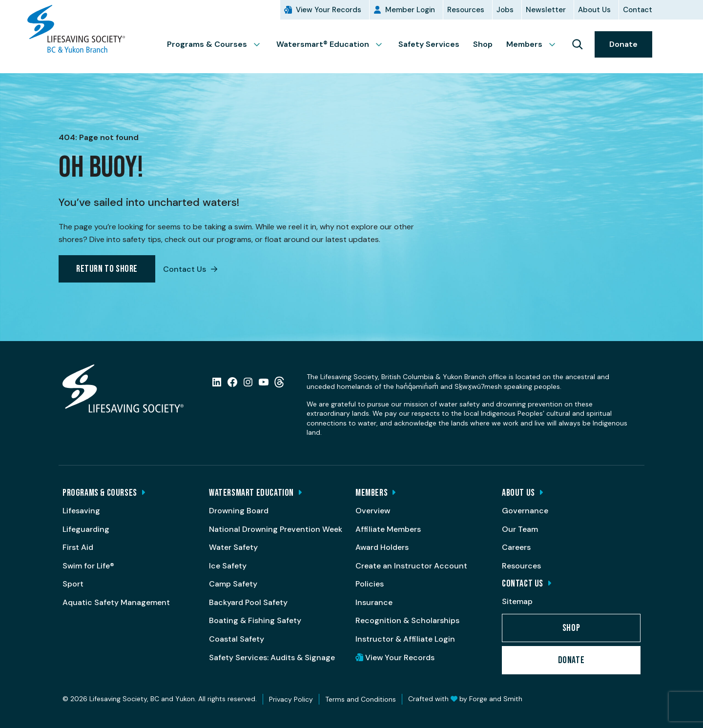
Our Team (520, 529)
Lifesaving (81, 511)
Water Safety (233, 547)
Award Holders (382, 547)
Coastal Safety (237, 639)
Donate (623, 44)
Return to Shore (107, 269)
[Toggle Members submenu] (556, 44)
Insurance (374, 602)
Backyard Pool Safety (248, 602)
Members (524, 44)
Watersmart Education (251, 493)
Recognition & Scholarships (407, 620)
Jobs (505, 10)
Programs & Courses (207, 44)
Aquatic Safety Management (116, 602)
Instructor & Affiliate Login (405, 639)
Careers (516, 547)
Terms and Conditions (361, 699)
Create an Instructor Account (411, 566)
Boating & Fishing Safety (255, 620)
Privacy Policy (291, 699)
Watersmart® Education (323, 44)
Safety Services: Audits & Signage (272, 657)
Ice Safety (228, 566)
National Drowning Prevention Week (276, 529)
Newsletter (546, 10)
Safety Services (429, 44)
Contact (638, 10)
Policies (370, 584)
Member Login (410, 10)
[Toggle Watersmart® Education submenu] (383, 44)
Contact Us (190, 269)
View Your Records (329, 10)
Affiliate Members (388, 529)
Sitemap (517, 601)
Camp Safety (233, 584)
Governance (525, 511)
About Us (594, 10)
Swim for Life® (88, 566)
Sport (73, 584)
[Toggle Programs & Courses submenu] (261, 44)
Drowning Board (239, 511)
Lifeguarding (86, 529)
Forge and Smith (496, 699)
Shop (483, 44)
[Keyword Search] (577, 44)
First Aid (78, 547)
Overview (373, 511)
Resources (466, 10)
